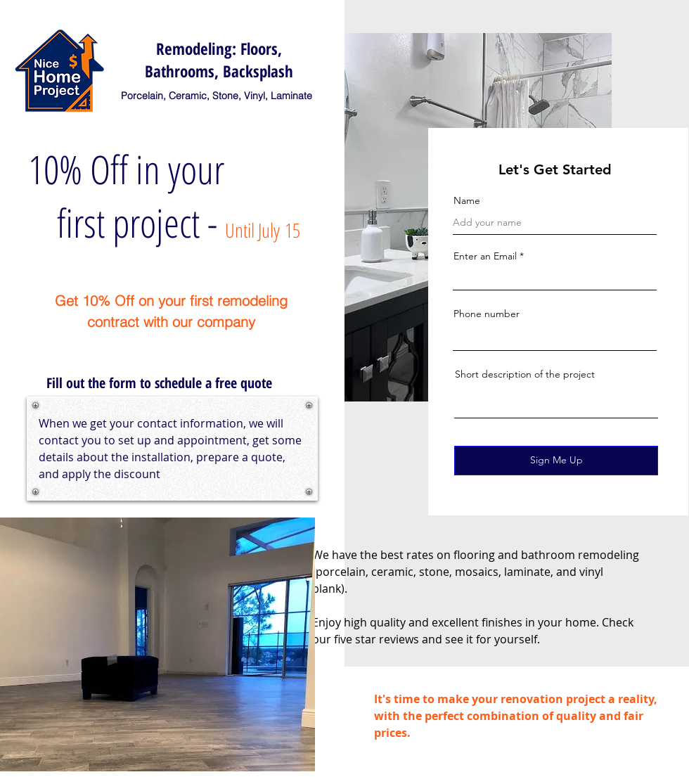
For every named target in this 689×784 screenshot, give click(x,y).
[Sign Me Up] (556, 461)
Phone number (487, 314)
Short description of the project (525, 374)
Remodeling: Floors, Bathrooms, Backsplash (219, 60)
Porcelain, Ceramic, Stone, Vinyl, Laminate (217, 96)
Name (467, 200)
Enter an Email (485, 256)
